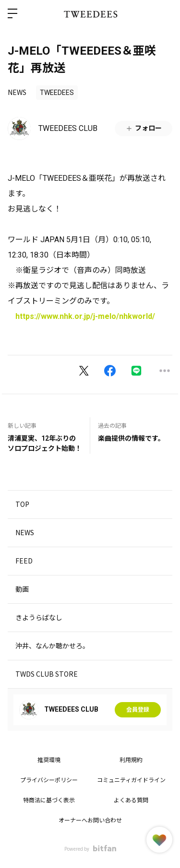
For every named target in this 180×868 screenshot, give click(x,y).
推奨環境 (49, 760)
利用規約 (131, 760)
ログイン (165, 13)
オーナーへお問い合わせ (90, 821)
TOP (22, 504)
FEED (24, 561)
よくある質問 (131, 800)
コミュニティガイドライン (131, 780)
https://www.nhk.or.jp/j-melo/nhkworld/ (85, 316)
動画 (22, 589)
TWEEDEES (57, 93)
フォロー (144, 128)
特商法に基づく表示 (49, 800)
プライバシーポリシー (49, 780)
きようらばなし (39, 617)
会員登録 (138, 710)
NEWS (17, 92)
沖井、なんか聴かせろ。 (52, 645)
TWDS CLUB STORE (47, 674)
